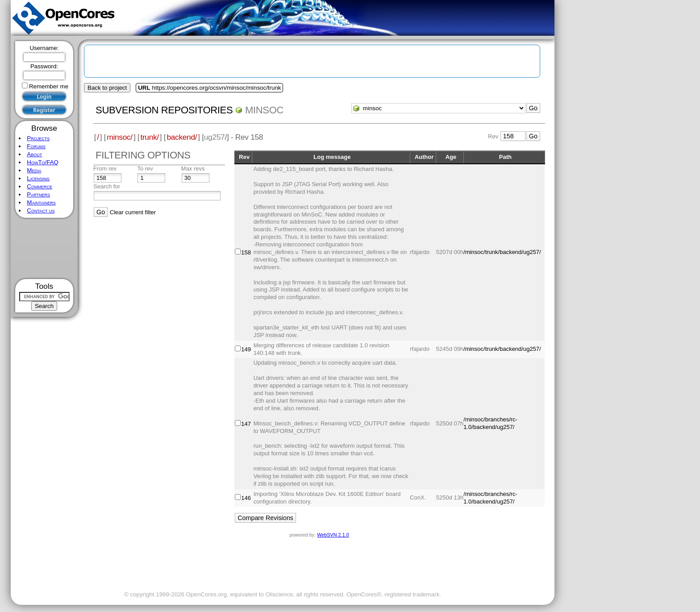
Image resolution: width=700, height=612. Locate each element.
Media (34, 170)
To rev (145, 169)
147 (246, 424)
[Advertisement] (44, 248)
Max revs (193, 169)
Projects (38, 138)
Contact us (41, 210)
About (34, 154)
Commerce (40, 186)
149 (246, 349)
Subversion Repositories (164, 110)
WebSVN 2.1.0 (333, 535)
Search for (107, 186)
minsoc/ (120, 137)
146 (246, 498)
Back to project (107, 88)
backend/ (182, 137)
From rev (105, 169)
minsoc (264, 110)
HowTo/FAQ (43, 162)
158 (246, 252)
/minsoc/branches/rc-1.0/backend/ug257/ (490, 423)
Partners (38, 194)
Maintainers (41, 202)
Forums (36, 146)
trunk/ (149, 137)
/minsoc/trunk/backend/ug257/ (502, 252)
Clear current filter (133, 212)
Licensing (38, 178)
